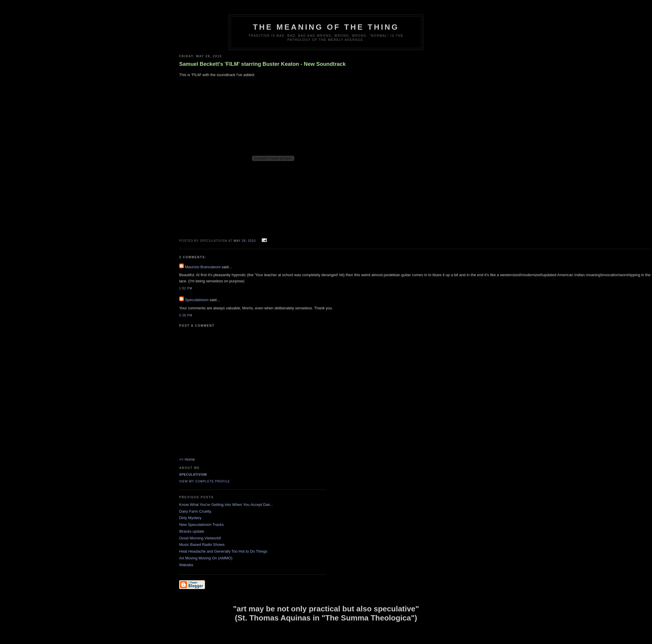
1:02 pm (186, 288)
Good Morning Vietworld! (200, 538)
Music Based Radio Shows (202, 545)
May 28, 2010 (244, 241)
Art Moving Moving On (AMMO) (206, 558)
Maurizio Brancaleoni (203, 267)
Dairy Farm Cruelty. (196, 511)
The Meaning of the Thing (326, 27)
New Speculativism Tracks (201, 525)
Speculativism (197, 300)
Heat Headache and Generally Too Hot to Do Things (223, 551)
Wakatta (186, 565)
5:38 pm (186, 315)
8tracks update (192, 531)
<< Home (187, 459)
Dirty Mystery (190, 518)
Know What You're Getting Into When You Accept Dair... (226, 505)
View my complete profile (205, 481)
